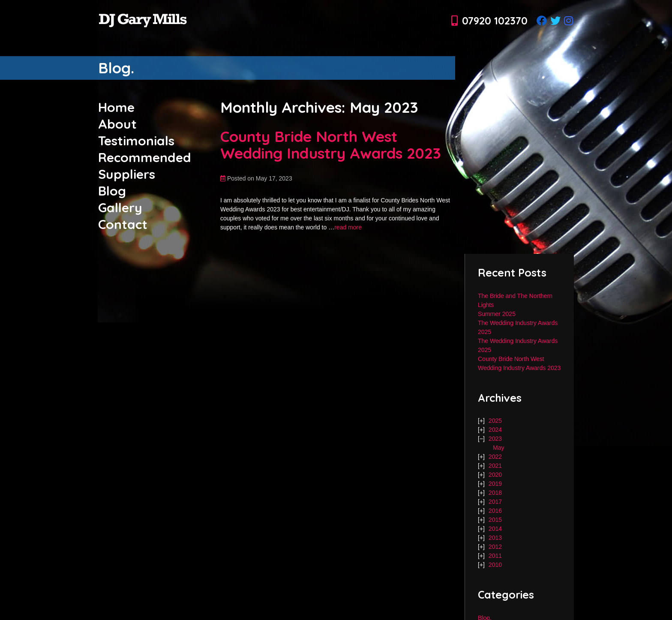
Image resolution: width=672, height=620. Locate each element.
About (117, 124)
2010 (495, 565)
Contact (123, 224)
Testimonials (136, 141)
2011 (495, 556)
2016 (495, 511)
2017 (495, 502)
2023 (495, 439)
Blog (112, 191)
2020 (495, 475)
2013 (495, 538)
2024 (495, 430)
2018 (495, 493)
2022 (495, 457)
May (498, 448)
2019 (495, 484)
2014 (495, 529)
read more (348, 227)
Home (116, 107)
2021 (495, 466)
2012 (495, 547)
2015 (495, 520)
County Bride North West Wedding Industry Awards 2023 (331, 145)
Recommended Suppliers (145, 166)
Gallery (120, 208)
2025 (495, 421)
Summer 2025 (497, 314)
